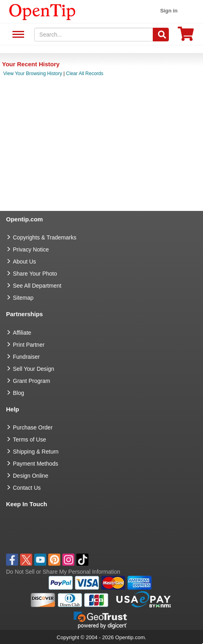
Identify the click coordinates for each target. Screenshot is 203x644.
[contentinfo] (42, 11)
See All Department (17, 35)
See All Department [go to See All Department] (37, 286)
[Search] (161, 35)
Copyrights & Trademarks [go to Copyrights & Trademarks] (45, 237)
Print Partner (29, 345)
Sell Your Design (34, 369)
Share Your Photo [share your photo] (35, 274)
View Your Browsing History (33, 74)
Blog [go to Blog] (18, 393)
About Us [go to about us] (25, 262)
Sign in (169, 11)
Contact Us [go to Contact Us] (27, 488)
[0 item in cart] (186, 36)
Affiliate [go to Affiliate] (22, 333)
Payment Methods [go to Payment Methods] (36, 464)
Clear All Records (85, 74)
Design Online (31, 476)
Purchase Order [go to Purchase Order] (33, 427)
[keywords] (94, 35)
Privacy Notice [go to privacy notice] (31, 249)
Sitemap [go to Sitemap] (23, 298)
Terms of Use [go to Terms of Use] (29, 440)
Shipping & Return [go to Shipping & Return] (36, 452)
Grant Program (32, 381)
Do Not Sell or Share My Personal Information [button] (63, 572)
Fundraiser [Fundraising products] (26, 357)
